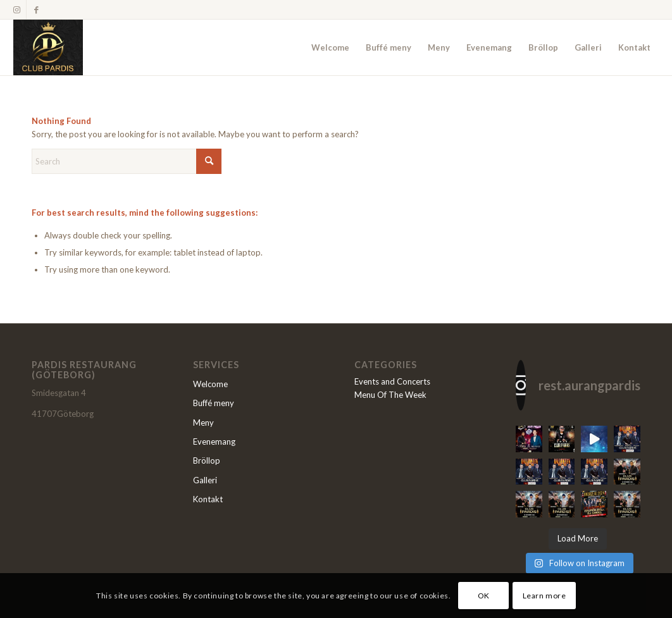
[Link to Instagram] (17, 9)
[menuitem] (330, 47)
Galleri (205, 480)
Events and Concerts (392, 381)
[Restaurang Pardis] (48, 47)
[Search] (127, 161)
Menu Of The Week (390, 395)
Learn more (544, 596)
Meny (203, 423)
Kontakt (208, 499)
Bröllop (207, 460)
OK (484, 596)
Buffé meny (214, 403)
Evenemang (214, 442)
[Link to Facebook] (36, 9)
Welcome (210, 384)
